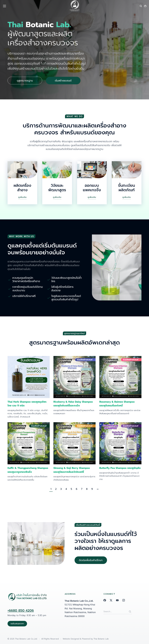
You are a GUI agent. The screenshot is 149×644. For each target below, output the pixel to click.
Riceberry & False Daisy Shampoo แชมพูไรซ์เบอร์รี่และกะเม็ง (73, 404)
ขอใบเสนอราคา (17, 624)
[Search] (130, 612)
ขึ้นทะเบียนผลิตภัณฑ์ (127, 188)
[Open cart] (145, 6)
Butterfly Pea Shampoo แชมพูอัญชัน (120, 468)
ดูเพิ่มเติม (22, 197)
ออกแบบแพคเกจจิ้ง (92, 188)
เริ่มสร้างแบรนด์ (63, 81)
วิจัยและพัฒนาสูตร (57, 188)
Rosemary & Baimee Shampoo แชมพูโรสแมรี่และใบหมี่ (117, 404)
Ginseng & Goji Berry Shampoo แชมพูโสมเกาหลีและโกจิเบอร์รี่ (72, 470)
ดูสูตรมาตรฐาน (25, 81)
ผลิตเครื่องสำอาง (22, 188)
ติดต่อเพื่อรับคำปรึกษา (91, 560)
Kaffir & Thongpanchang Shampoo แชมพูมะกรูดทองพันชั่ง (28, 470)
